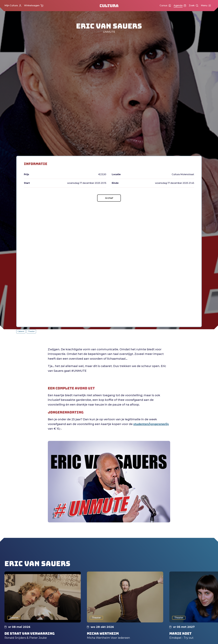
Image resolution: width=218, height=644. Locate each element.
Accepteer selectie (194, 639)
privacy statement (183, 603)
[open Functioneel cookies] (214, 612)
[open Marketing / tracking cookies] (214, 621)
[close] (214, 592)
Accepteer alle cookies (194, 631)
